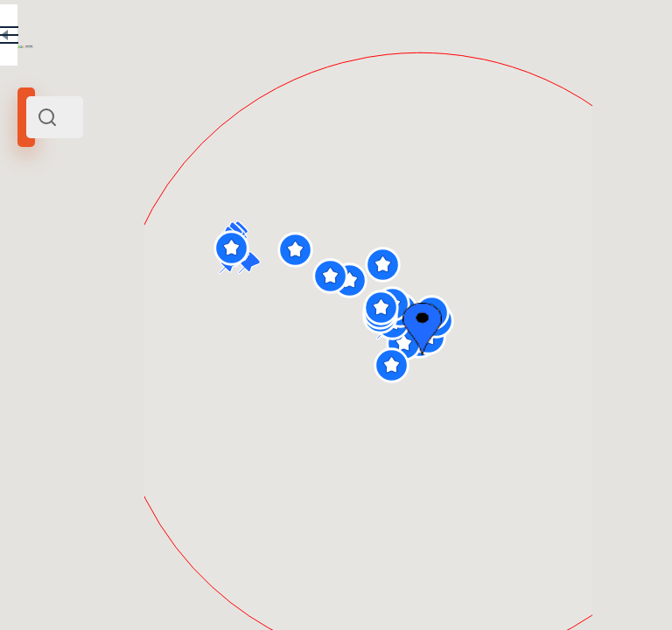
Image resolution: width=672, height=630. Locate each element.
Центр (66, 263)
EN (297, 38)
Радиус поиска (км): (65, 313)
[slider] (54, 342)
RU (259, 38)
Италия (102, 263)
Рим (35, 263)
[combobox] (184, 117)
